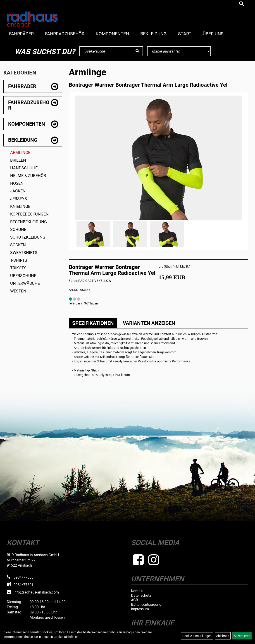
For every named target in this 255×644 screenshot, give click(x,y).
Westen (18, 291)
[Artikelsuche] (241, 4)
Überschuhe (23, 276)
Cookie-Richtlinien (66, 637)
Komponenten (112, 34)
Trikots (18, 268)
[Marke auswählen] (179, 51)
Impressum (140, 609)
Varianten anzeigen (149, 323)
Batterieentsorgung (146, 605)
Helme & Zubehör (28, 176)
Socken (18, 245)
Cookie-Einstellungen (197, 636)
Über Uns (214, 34)
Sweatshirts (24, 253)
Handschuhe (24, 168)
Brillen (18, 160)
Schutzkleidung (28, 237)
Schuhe (18, 229)
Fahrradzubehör (65, 34)
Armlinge (20, 152)
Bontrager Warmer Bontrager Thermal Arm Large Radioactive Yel (148, 85)
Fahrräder (21, 34)
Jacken (18, 191)
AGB (135, 600)
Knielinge (20, 206)
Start (185, 34)
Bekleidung (154, 34)
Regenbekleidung (29, 222)
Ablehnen (223, 636)
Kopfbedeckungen (29, 214)
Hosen (17, 183)
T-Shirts (19, 260)
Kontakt (137, 591)
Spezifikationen (93, 323)
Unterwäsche (25, 283)
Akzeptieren (242, 636)
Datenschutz (141, 596)
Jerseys (19, 199)
